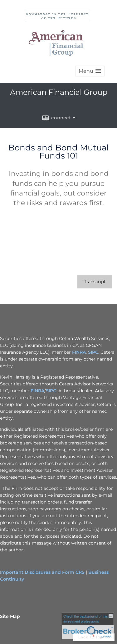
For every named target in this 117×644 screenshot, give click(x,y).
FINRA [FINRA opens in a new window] (79, 352)
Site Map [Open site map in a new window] (10, 616)
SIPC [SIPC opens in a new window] (93, 352)
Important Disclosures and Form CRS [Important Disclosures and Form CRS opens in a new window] (42, 572)
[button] (90, 71)
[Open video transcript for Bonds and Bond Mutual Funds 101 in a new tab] (95, 282)
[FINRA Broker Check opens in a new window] (88, 626)
